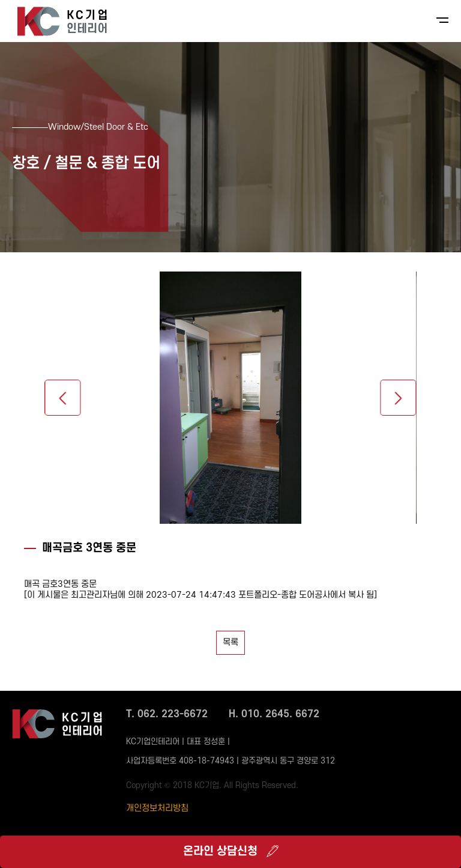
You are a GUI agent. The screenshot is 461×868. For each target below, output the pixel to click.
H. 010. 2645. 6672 (274, 714)
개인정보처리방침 (157, 808)
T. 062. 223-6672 (167, 714)
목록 (230, 642)
